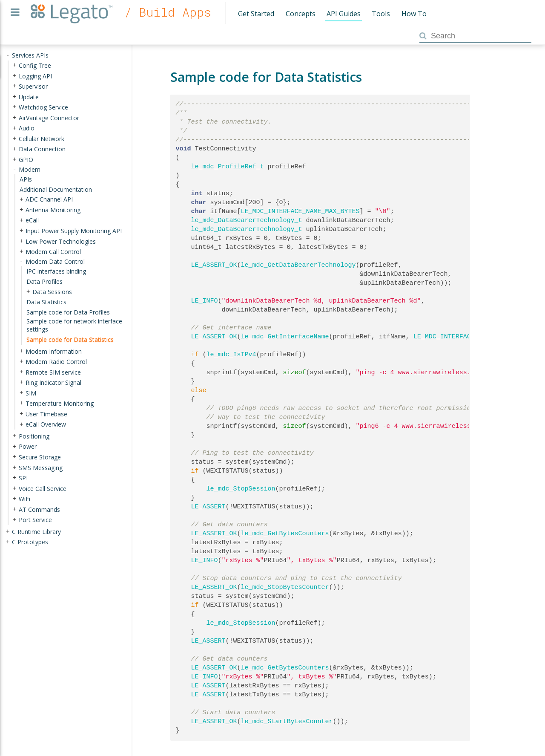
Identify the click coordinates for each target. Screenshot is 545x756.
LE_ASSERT (208, 507)
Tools (381, 14)
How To (414, 14)
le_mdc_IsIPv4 (231, 355)
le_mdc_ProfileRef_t (228, 167)
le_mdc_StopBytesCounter (285, 587)
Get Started (256, 14)
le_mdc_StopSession (241, 489)
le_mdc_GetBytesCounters (285, 534)
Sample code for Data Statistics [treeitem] (70, 339)
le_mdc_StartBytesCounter (287, 721)
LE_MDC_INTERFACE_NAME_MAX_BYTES (300, 211)
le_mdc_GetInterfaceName (285, 337)
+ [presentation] (14, 65)
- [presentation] (8, 55)
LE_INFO (205, 301)
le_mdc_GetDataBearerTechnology (298, 265)
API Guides (344, 14)
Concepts (301, 14)
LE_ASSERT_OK (214, 265)
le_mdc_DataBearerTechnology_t (247, 220)
